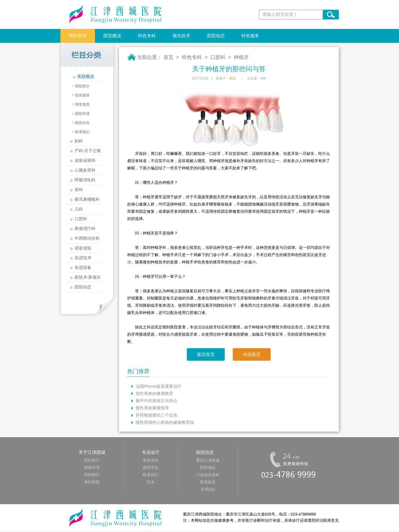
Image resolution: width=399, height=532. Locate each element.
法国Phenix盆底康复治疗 (159, 386)
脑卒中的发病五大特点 (156, 401)
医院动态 (216, 36)
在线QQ (208, 489)
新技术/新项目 (88, 277)
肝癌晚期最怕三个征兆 (156, 415)
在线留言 (252, 354)
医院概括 (92, 475)
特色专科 (147, 36)
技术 (151, 482)
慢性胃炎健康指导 (152, 408)
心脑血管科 (85, 170)
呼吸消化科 (85, 180)
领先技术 (181, 36)
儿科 (79, 209)
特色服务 (250, 36)
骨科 (79, 190)
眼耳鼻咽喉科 (87, 199)
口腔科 (81, 219)
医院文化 (82, 123)
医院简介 (82, 86)
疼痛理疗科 (85, 229)
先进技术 (83, 258)
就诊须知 (83, 248)
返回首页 (206, 354)
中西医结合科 (87, 238)
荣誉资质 (82, 104)
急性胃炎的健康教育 (154, 393)
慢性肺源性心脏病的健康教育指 (165, 422)
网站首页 (78, 36)
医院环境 (82, 114)
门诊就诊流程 (208, 475)
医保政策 (208, 482)
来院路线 (92, 482)
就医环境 (92, 467)
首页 (168, 57)
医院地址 (208, 467)
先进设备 (83, 268)
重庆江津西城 (208, 460)
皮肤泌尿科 (85, 160)
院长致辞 (82, 95)
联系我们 (82, 132)
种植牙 (241, 57)
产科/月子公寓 (88, 151)
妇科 (79, 141)
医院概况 (112, 36)
